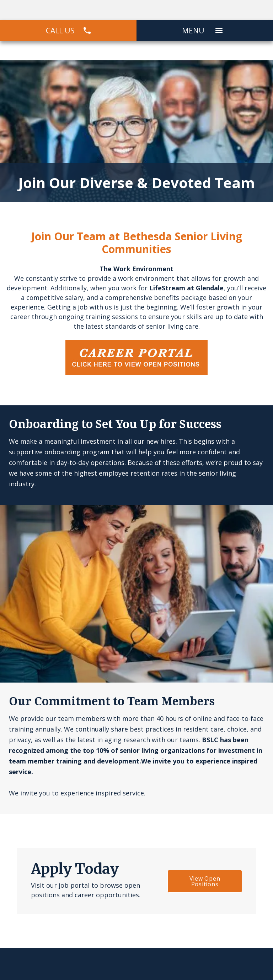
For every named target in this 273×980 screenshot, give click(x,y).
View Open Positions (205, 881)
